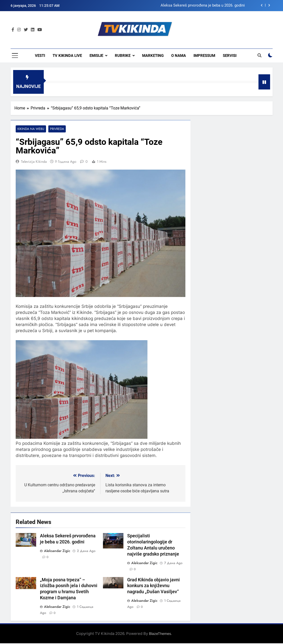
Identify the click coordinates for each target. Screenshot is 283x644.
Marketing (153, 56)
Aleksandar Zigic (57, 551)
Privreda (56, 129)
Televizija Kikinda (34, 162)
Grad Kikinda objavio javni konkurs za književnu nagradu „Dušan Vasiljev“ (154, 586)
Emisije (96, 56)
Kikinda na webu (30, 129)
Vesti (40, 56)
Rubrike (123, 56)
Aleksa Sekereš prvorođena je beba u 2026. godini (203, 6)
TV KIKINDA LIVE (67, 56)
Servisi (230, 56)
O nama (179, 56)
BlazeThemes (160, 634)
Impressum (204, 56)
